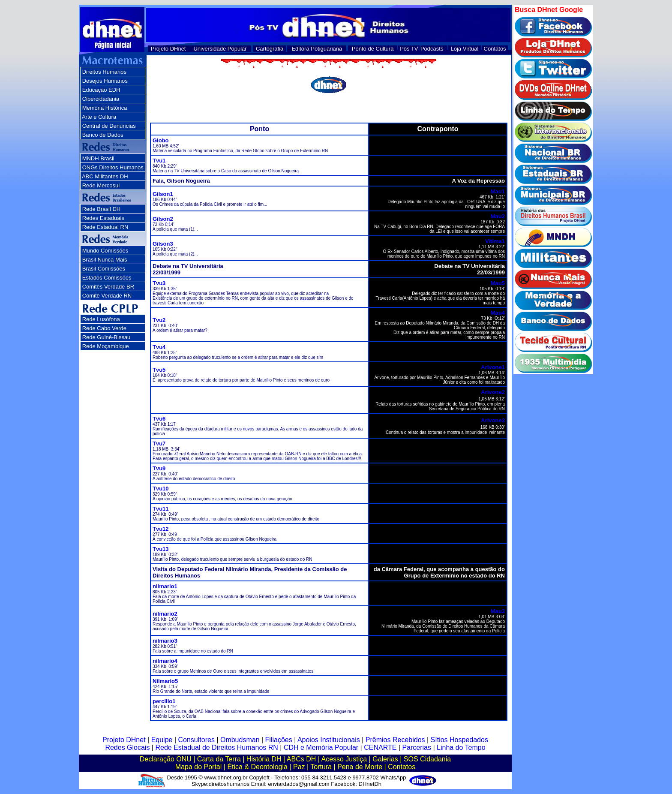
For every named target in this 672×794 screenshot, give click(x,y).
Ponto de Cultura (373, 49)
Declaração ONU (166, 759)
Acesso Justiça (344, 759)
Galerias (385, 759)
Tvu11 (161, 509)
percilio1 (164, 701)
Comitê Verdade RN (107, 296)
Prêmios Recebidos (395, 740)
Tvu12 (161, 529)
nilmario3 (165, 641)
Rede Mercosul (101, 185)
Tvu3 (159, 283)
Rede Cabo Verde (104, 328)
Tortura (321, 767)
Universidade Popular (220, 49)
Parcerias (417, 747)
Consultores (196, 740)
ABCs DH (301, 759)
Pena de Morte (360, 767)
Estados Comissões (107, 278)
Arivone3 (493, 420)
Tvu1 (159, 161)
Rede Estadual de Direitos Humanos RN (216, 747)
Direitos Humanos (104, 72)
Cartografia (270, 49)
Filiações (279, 740)
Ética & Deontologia (257, 767)
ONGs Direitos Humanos (113, 167)
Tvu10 (161, 489)
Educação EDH (101, 90)
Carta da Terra (219, 759)
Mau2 (498, 216)
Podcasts (432, 49)
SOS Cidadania (427, 759)
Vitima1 (495, 241)
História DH (264, 759)
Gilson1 (163, 194)
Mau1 (498, 191)
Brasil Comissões (104, 269)
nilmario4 (165, 661)
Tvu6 (159, 419)
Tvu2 (159, 320)
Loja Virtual (465, 49)
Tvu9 (159, 468)
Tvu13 (161, 549)
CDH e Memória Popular (321, 747)
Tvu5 (159, 370)
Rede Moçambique (106, 346)
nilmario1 (165, 586)
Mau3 (498, 611)
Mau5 (498, 283)
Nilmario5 (165, 681)
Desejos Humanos (105, 81)
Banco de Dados (103, 135)
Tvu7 (159, 444)
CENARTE (380, 747)
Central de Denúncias (109, 126)
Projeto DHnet (168, 49)
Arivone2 (493, 392)
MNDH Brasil (98, 158)
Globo (161, 140)
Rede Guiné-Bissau (106, 337)
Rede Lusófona (101, 319)
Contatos (495, 49)
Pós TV (409, 49)
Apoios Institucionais (329, 740)
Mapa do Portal (199, 767)
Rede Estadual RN (105, 227)
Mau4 (498, 313)
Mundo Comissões (105, 251)
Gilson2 (163, 219)
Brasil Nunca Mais (105, 260)
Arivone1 (493, 367)
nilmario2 (165, 614)
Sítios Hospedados (459, 740)
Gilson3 (163, 244)
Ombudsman (240, 740)
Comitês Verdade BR (108, 287)
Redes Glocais (127, 747)
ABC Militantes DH (105, 176)
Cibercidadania (101, 99)
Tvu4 (159, 347)
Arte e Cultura (99, 117)
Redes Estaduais (103, 218)
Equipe (162, 740)
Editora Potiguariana (317, 49)
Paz (299, 767)
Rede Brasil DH (102, 209)
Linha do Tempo (461, 747)
